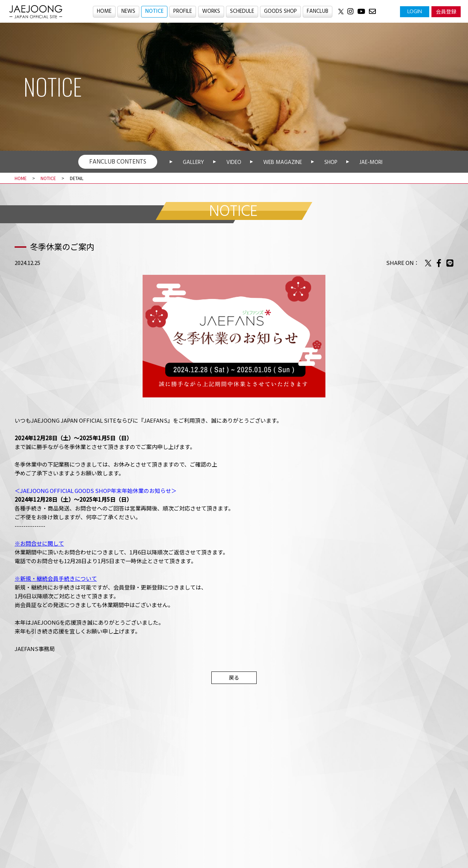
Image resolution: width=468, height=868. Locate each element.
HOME (103, 12)
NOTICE (154, 12)
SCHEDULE (242, 12)
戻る (234, 677)
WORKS (211, 12)
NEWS (128, 12)
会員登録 (446, 11)
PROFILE (183, 12)
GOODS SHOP (280, 12)
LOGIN (415, 11)
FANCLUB (318, 12)
